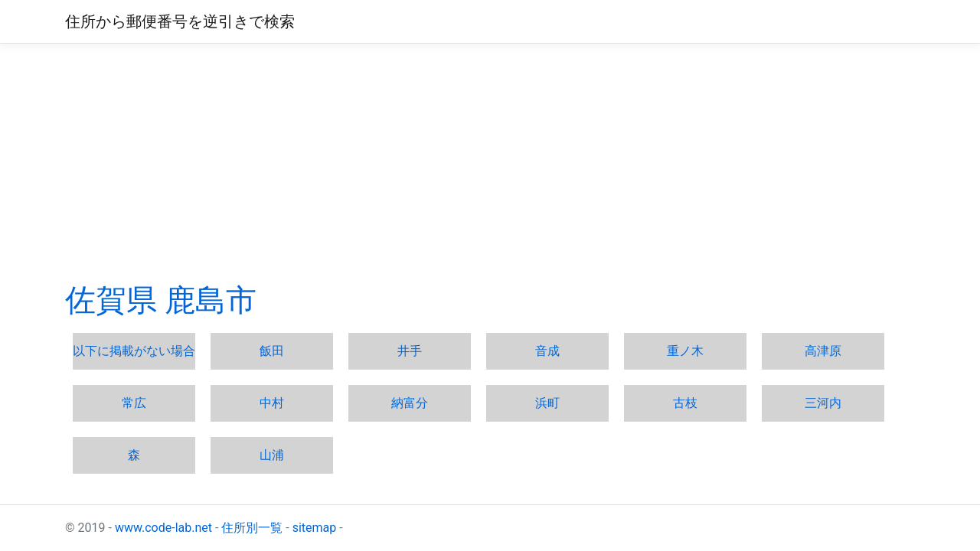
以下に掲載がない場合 (134, 351)
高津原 (823, 351)
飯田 (272, 351)
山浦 (272, 455)
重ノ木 (685, 351)
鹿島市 (211, 300)
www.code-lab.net (163, 528)
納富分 (410, 403)
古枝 (685, 403)
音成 (547, 351)
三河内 (823, 403)
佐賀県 (111, 300)
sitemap (315, 528)
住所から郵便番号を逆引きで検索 (180, 21)
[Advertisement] (490, 163)
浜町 (547, 403)
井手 (410, 351)
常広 (134, 403)
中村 (272, 403)
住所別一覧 (252, 528)
